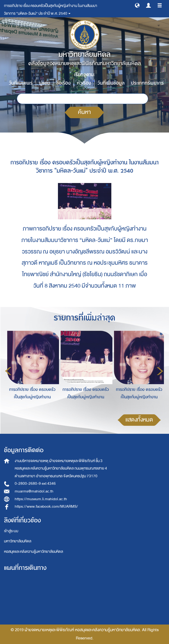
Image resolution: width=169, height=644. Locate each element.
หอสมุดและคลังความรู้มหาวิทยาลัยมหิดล (34, 552)
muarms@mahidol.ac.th (34, 491)
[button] (137, 5)
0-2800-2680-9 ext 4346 (35, 484)
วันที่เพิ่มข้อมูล (111, 83)
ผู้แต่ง (44, 83)
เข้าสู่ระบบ (11, 531)
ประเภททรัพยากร (147, 83)
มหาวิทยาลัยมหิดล (18, 541)
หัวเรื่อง (84, 83)
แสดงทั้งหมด (139, 420)
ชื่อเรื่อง (63, 83)
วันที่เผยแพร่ (21, 83)
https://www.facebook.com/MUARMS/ (46, 506)
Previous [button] (8, 371)
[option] (31, 370)
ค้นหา (84, 112)
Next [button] (160, 371)
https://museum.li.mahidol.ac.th (41, 499)
